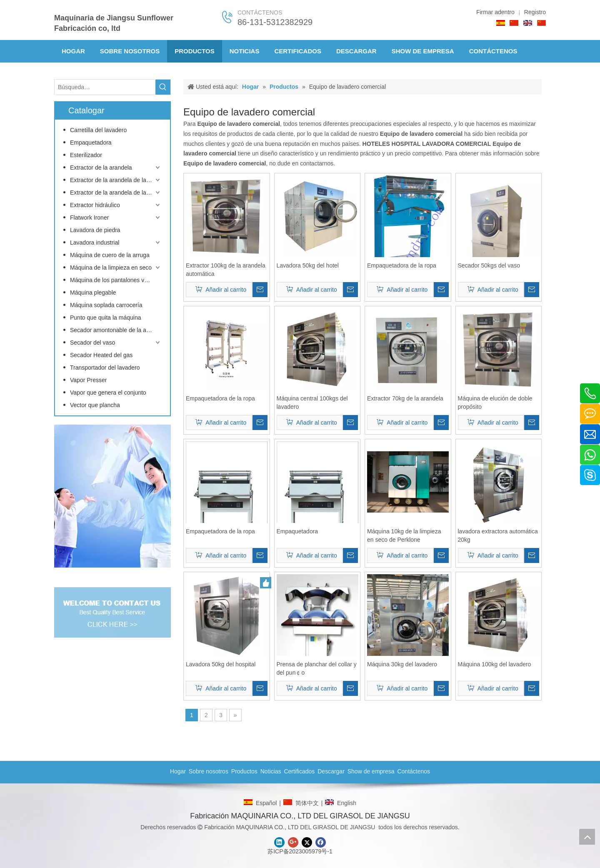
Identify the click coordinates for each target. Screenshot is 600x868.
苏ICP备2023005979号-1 (300, 851)
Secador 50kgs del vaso (489, 265)
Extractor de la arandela (101, 168)
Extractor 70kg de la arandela (405, 398)
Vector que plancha (95, 405)
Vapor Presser (88, 380)
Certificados (299, 771)
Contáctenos (414, 771)
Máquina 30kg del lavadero (402, 664)
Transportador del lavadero (105, 368)
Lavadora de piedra (95, 230)
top (587, 837)
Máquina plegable (93, 293)
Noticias (271, 771)
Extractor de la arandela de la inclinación (116, 193)
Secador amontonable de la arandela (116, 330)
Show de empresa (371, 771)
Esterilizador (86, 155)
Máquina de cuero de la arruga (110, 255)
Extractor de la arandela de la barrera (116, 180)
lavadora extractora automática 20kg (498, 535)
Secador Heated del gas (101, 355)
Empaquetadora (91, 143)
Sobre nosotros (209, 771)
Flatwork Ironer (89, 218)
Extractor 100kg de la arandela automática (226, 270)
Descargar (331, 771)
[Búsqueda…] (105, 87)
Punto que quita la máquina (105, 318)
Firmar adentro (495, 12)
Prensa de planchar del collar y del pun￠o (317, 668)
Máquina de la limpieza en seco (111, 268)
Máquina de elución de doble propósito (495, 403)
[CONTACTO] (112, 496)
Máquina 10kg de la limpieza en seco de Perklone (404, 535)
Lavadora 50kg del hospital (221, 664)
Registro (535, 12)
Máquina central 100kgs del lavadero (312, 403)
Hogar (178, 771)
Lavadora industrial (95, 243)
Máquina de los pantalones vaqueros (116, 280)
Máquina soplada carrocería (106, 305)
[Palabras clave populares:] (163, 87)
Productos (244, 771)
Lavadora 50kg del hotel (308, 265)
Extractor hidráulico (95, 205)
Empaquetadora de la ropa (402, 265)
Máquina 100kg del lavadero (495, 664)
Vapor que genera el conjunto (108, 393)
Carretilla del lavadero (98, 130)
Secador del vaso (92, 343)
